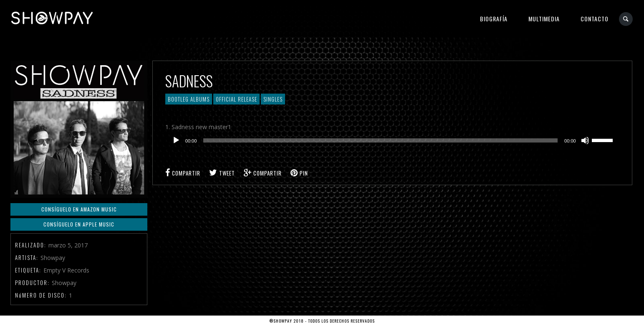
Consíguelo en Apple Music (79, 224)
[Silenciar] (585, 140)
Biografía (494, 19)
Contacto (595, 19)
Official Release (236, 99)
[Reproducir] (176, 140)
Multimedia (544, 19)
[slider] (380, 140)
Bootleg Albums (189, 99)
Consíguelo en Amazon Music (79, 209)
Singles (273, 99)
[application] (392, 140)
